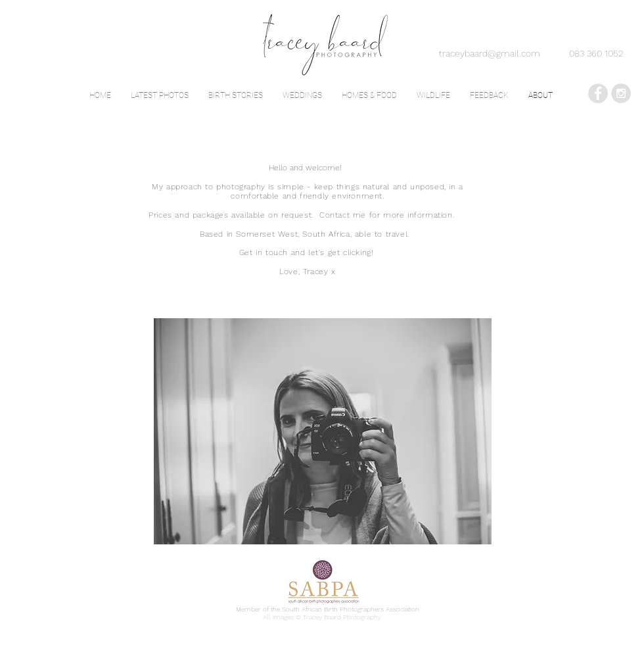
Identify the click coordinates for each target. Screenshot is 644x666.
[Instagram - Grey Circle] (621, 93)
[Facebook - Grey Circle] (598, 93)
